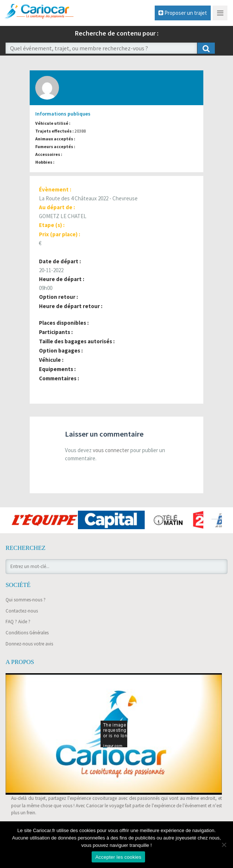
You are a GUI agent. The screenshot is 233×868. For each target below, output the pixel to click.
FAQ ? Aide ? (18, 622)
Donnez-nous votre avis (29, 644)
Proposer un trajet (183, 13)
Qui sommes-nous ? (26, 600)
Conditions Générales (27, 633)
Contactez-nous (22, 611)
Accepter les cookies (118, 857)
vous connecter (111, 450)
